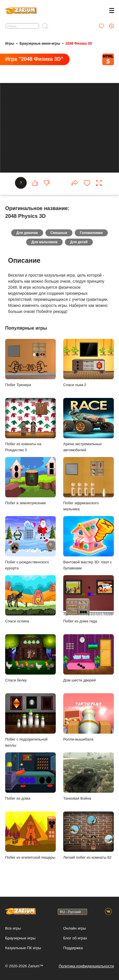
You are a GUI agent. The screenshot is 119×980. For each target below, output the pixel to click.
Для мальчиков (44, 242)
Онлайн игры (75, 928)
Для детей (79, 242)
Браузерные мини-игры (40, 44)
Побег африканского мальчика (89, 484)
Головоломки (91, 233)
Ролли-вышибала (89, 717)
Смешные (59, 233)
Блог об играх (75, 938)
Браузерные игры (20, 938)
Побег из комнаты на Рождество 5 (30, 425)
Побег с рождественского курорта (30, 543)
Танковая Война (89, 776)
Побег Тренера (30, 363)
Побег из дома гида (89, 599)
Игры (10, 44)
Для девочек (27, 233)
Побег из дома (30, 776)
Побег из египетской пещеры (30, 835)
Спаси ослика (30, 599)
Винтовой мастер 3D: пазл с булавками (89, 543)
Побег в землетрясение (30, 481)
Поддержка (73, 948)
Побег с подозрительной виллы (30, 720)
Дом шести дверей (89, 658)
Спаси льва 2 (89, 363)
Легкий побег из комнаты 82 (89, 835)
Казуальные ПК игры (23, 948)
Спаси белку (30, 658)
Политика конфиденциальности (86, 966)
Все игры (13, 928)
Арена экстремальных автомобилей (89, 425)
